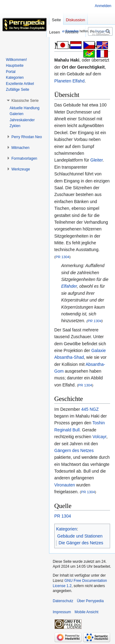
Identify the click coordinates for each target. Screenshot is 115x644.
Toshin (98, 423)
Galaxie (99, 350)
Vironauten (65, 485)
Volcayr (100, 437)
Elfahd (79, 81)
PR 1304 (62, 257)
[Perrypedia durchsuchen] (100, 31)
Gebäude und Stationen (80, 536)
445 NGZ (90, 409)
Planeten (63, 81)
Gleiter (97, 160)
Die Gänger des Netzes (81, 543)
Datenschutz (63, 601)
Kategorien (67, 529)
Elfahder (69, 286)
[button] (25, 101)
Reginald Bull (67, 430)
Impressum (62, 612)
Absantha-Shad (69, 357)
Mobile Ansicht (86, 612)
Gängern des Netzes (74, 450)
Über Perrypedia (90, 601)
